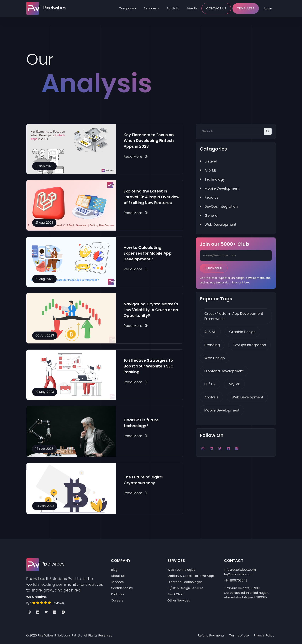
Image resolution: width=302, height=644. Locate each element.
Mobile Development (222, 410)
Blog (114, 570)
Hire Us (192, 8)
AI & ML (210, 332)
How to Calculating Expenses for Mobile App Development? (148, 253)
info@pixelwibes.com (240, 570)
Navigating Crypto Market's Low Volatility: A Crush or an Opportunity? (151, 310)
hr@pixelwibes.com (239, 574)
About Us (118, 576)
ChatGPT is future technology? (141, 423)
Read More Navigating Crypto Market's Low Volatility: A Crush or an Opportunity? (136, 326)
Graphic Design (242, 332)
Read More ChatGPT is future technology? (136, 436)
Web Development (247, 397)
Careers (117, 600)
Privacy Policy (264, 635)
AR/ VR (234, 384)
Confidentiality (122, 588)
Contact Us (216, 8)
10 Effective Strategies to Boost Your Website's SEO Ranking (149, 366)
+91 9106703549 (236, 580)
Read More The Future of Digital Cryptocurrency (136, 493)
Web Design (215, 358)
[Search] (232, 131)
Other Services (179, 600)
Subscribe (214, 268)
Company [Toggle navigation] (126, 8)
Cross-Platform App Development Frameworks (234, 316)
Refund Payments (211, 635)
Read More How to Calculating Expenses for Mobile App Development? (136, 269)
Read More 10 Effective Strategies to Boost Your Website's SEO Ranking (136, 382)
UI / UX (210, 384)
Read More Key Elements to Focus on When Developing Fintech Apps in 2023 (136, 156)
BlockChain (176, 594)
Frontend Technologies (185, 582)
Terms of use (239, 635)
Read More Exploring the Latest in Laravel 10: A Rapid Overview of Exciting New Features (136, 213)
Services (150, 8)
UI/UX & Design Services (185, 588)
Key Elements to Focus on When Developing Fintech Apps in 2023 (149, 141)
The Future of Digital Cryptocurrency (143, 480)
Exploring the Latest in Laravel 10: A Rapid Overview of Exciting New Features (152, 197)
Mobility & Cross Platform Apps (191, 576)
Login (268, 8)
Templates (246, 8)
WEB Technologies (181, 570)
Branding (212, 345)
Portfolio (173, 8)
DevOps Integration (249, 345)
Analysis (211, 397)
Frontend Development (224, 371)
